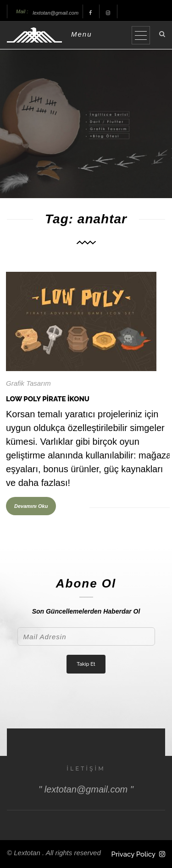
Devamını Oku (31, 506)
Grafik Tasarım (28, 383)
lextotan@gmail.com (55, 13)
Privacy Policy (133, 854)
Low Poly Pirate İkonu (48, 399)
